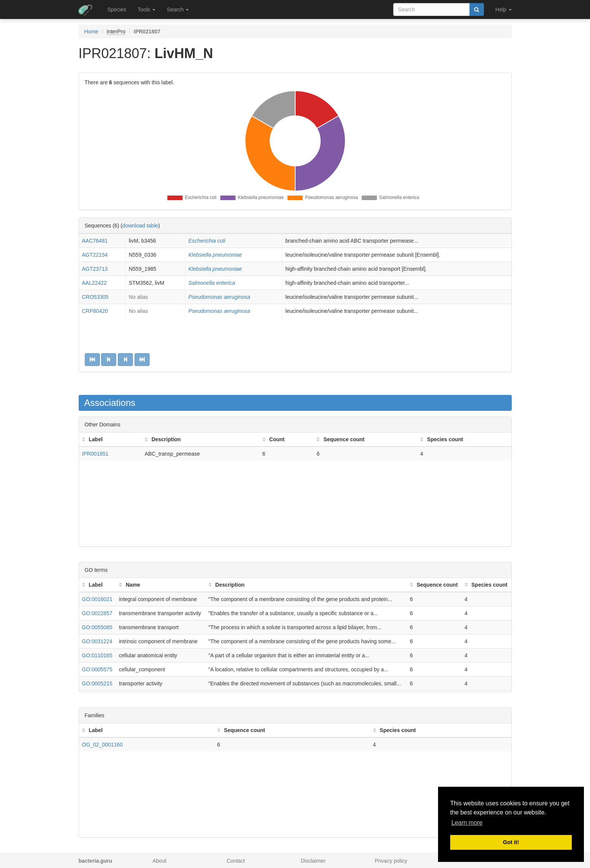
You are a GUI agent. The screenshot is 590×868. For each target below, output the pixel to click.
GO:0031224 (97, 641)
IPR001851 (95, 454)
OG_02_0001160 (102, 745)
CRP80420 (95, 311)
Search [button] (178, 9)
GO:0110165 (97, 655)
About (160, 861)
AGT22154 (95, 255)
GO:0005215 (97, 683)
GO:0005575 (97, 669)
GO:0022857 (97, 613)
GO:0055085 (97, 627)
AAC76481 (95, 241)
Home (91, 32)
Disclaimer (313, 861)
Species (117, 9)
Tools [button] (146, 9)
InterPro (116, 32)
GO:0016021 (97, 599)
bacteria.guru (96, 861)
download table (140, 226)
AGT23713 (95, 269)
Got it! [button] (511, 842)
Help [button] (504, 9)
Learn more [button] (467, 823)
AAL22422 (94, 283)
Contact (236, 861)
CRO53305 (95, 297)
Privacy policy (391, 861)
